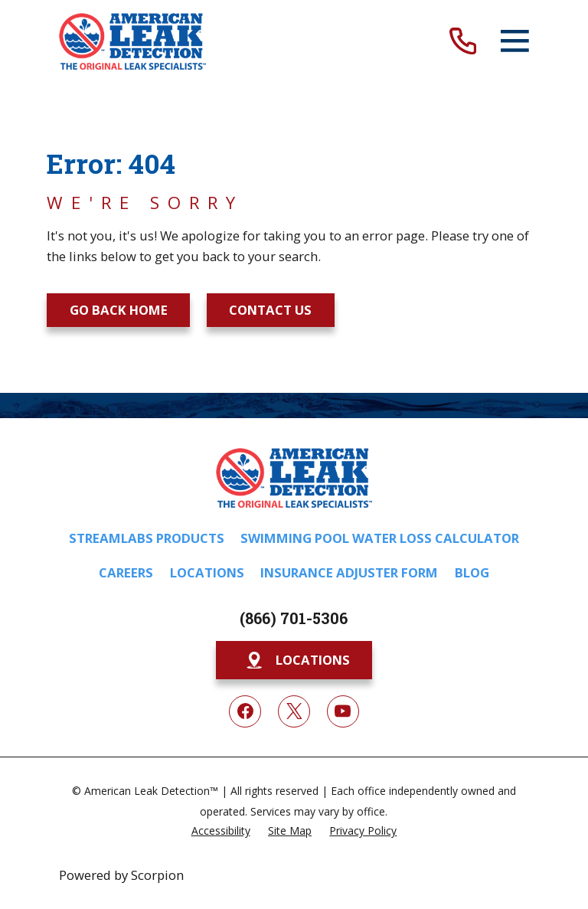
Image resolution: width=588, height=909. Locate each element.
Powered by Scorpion (121, 875)
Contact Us (270, 310)
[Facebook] (245, 711)
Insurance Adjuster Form (349, 572)
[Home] (132, 41)
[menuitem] (221, 830)
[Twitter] (294, 711)
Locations (207, 572)
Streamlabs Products (147, 538)
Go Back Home (119, 310)
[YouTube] (343, 711)
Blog (472, 572)
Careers (126, 572)
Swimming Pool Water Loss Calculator (380, 538)
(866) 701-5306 (294, 618)
